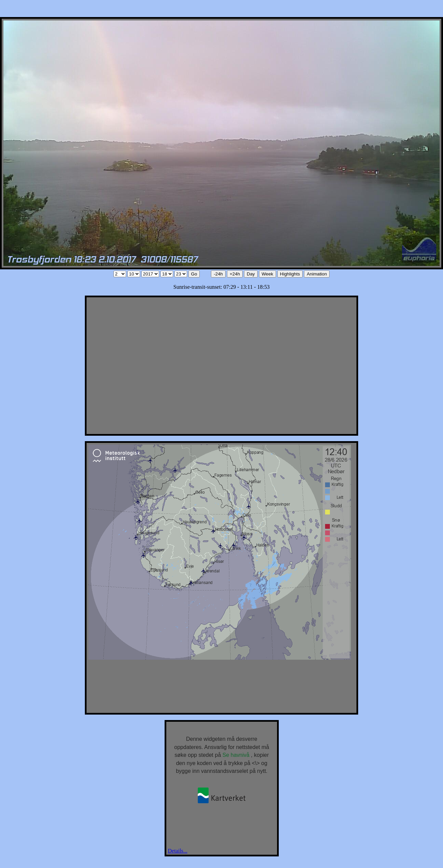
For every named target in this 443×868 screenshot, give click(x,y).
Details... (178, 851)
